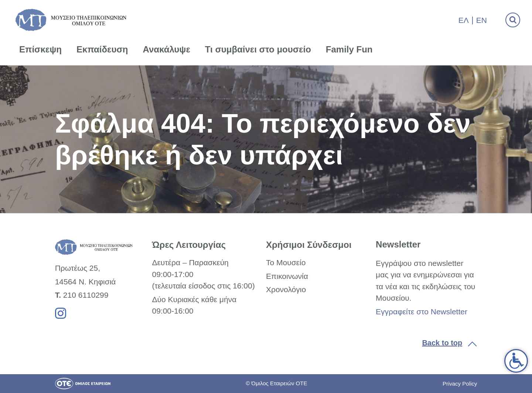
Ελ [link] (464, 20)
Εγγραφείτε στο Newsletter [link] (422, 312)
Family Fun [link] (349, 49)
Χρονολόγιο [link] (286, 289)
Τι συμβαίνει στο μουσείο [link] (258, 49)
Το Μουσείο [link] (286, 262)
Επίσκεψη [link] (40, 49)
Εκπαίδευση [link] (102, 49)
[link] (516, 361)
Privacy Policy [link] (460, 384)
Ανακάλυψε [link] (167, 49)
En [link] (482, 20)
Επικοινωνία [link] (287, 276)
